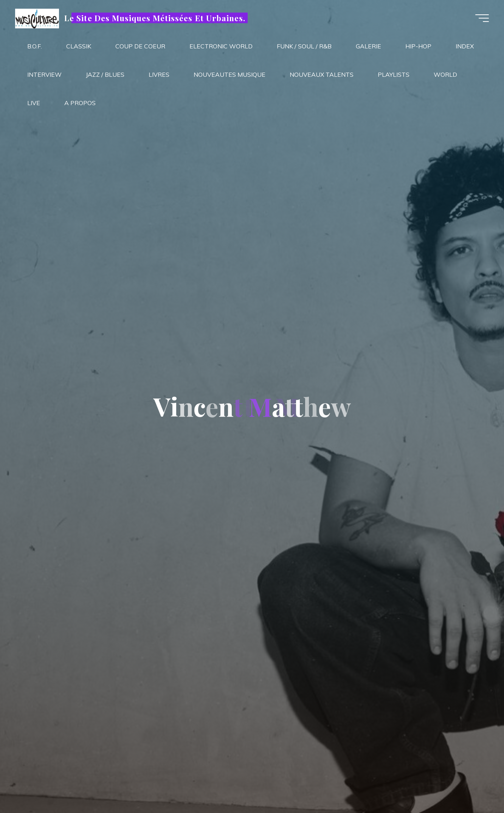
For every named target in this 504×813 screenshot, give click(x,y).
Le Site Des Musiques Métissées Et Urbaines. (155, 18)
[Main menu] (482, 18)
